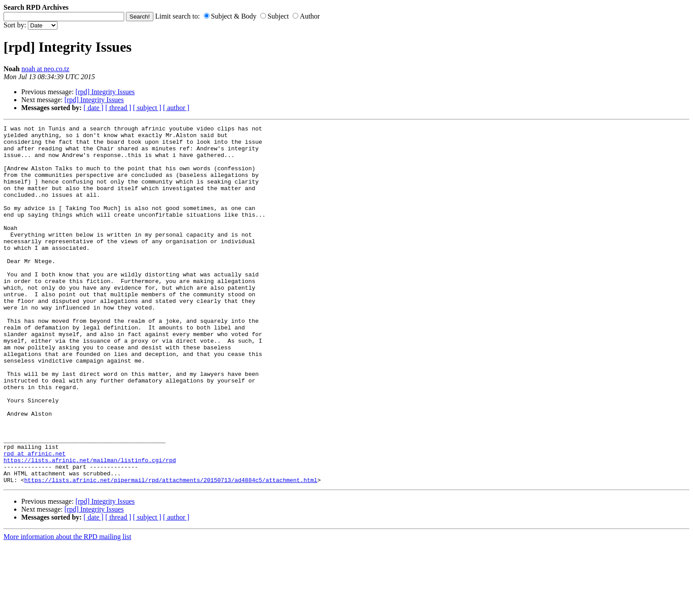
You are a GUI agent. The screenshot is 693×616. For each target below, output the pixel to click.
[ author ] (176, 108)
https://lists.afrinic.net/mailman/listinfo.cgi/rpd (90, 528)
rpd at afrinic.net (34, 520)
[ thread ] (118, 108)
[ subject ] (147, 108)
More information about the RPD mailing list (67, 608)
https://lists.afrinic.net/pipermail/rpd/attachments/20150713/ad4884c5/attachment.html (171, 551)
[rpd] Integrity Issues (105, 92)
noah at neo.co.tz (45, 69)
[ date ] (93, 108)
